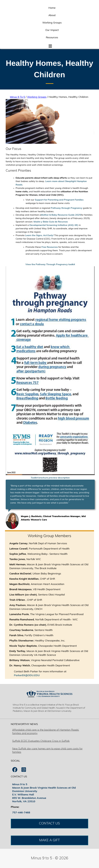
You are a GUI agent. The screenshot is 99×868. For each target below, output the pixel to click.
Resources (52, 38)
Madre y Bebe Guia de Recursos (51, 222)
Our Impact (52, 30)
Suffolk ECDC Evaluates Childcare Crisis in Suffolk (41, 741)
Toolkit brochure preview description (50, 478)
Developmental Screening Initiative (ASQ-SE (53, 225)
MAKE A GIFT (49, 840)
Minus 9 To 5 (17, 97)
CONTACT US (49, 824)
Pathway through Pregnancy (67, 208)
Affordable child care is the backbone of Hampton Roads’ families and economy (46, 732)
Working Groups (52, 23)
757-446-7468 (21, 813)
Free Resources (50, 247)
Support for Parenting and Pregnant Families (59, 200)
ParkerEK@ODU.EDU (27, 676)
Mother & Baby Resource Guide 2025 (61, 215)
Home (52, 8)
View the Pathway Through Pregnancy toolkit (50, 265)
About (52, 15)
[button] (50, 46)
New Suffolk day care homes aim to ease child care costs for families (47, 751)
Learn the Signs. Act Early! (40, 236)
